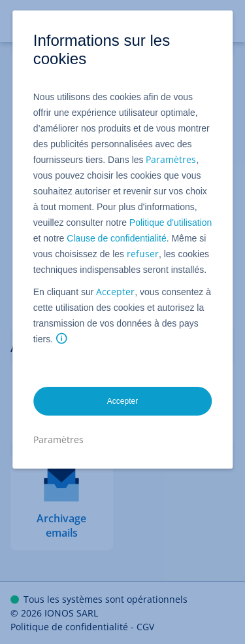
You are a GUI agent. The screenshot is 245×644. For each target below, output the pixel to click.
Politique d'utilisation (171, 223)
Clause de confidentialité (117, 238)
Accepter (115, 292)
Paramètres (171, 159)
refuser (143, 254)
